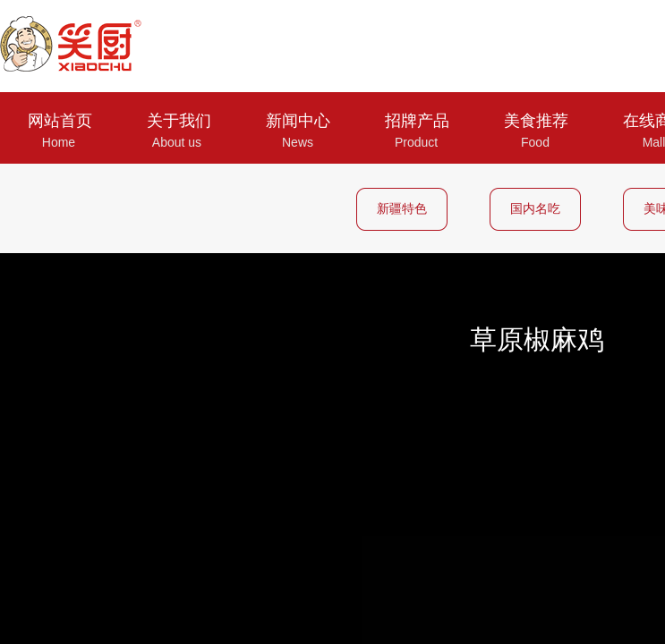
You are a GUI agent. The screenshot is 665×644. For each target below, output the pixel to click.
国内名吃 (535, 209)
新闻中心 (298, 121)
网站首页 (60, 121)
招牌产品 (417, 121)
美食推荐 (536, 121)
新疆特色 (402, 209)
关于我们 (179, 121)
